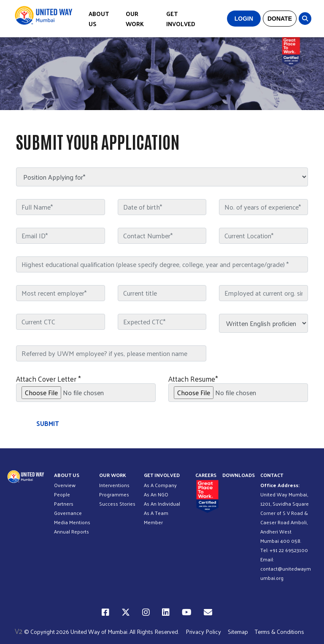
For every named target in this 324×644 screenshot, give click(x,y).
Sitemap (238, 632)
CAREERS (206, 475)
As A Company (160, 485)
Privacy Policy (203, 632)
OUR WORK (135, 19)
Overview (65, 485)
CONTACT (272, 475)
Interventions (114, 485)
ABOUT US (99, 19)
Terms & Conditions (279, 632)
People (62, 494)
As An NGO (156, 494)
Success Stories (117, 504)
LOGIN (244, 19)
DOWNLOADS (239, 475)
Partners (64, 504)
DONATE (280, 19)
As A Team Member (156, 517)
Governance (68, 513)
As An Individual (162, 504)
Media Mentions (72, 522)
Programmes (114, 494)
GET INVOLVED (181, 19)
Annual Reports (72, 531)
